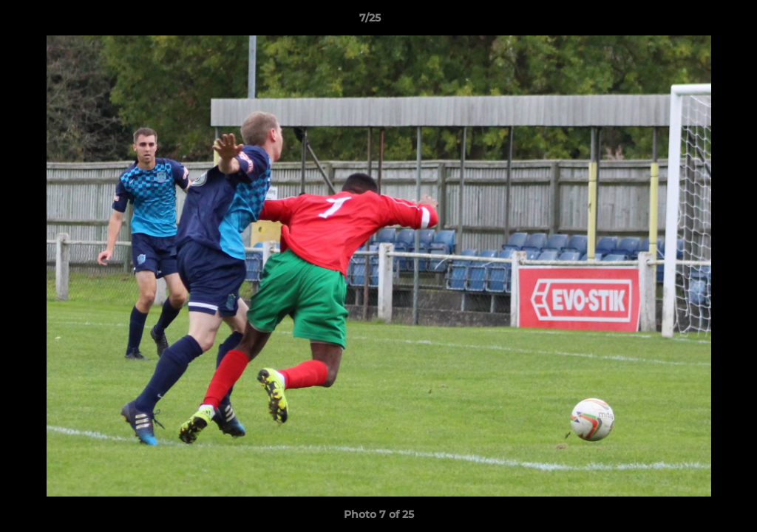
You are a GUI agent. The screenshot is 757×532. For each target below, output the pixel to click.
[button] (695, 21)
